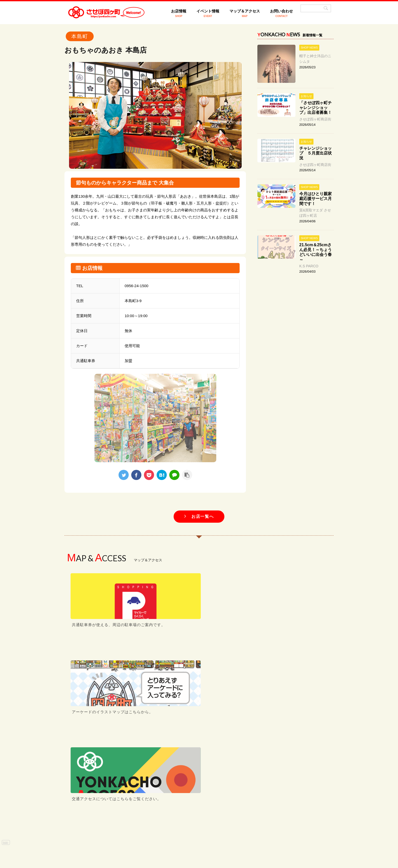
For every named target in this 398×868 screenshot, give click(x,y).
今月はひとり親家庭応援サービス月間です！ (316, 199)
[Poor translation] (14, 759)
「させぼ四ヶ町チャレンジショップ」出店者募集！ (316, 108)
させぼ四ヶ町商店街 (315, 119)
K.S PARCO (309, 266)
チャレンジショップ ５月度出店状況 (316, 153)
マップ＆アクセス (245, 13)
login (5, 674)
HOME (129, 823)
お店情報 (179, 13)
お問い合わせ (281, 13)
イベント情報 (208, 13)
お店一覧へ (199, 516)
